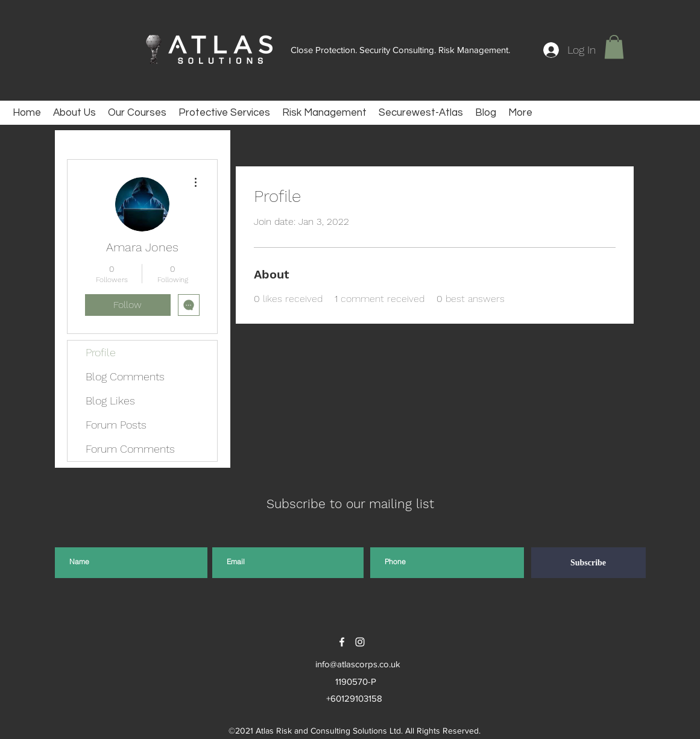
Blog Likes (110, 401)
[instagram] (360, 642)
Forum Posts (116, 425)
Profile (101, 352)
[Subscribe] (588, 563)
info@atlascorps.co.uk (358, 664)
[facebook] (342, 642)
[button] (614, 47)
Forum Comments (130, 449)
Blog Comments (125, 376)
